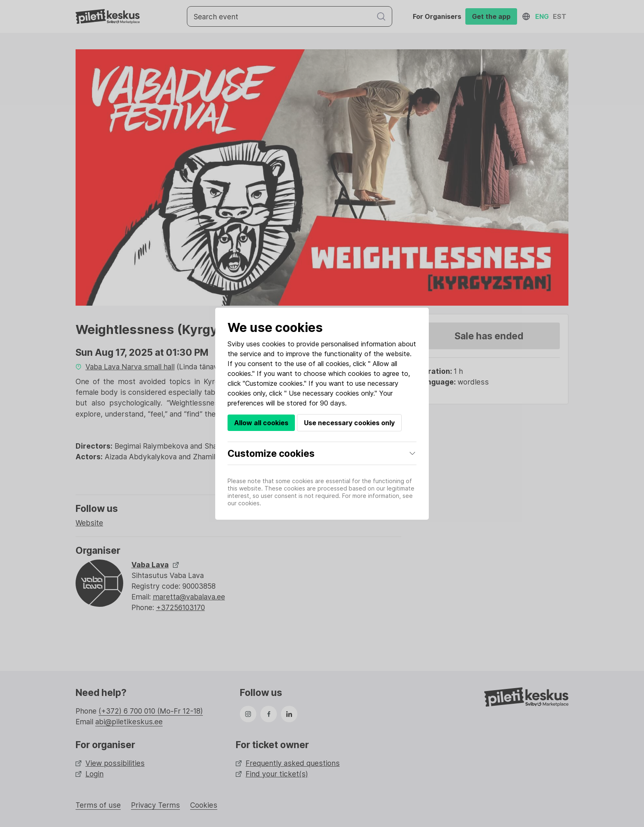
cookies (274, 344)
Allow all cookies (261, 423)
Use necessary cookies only (349, 423)
